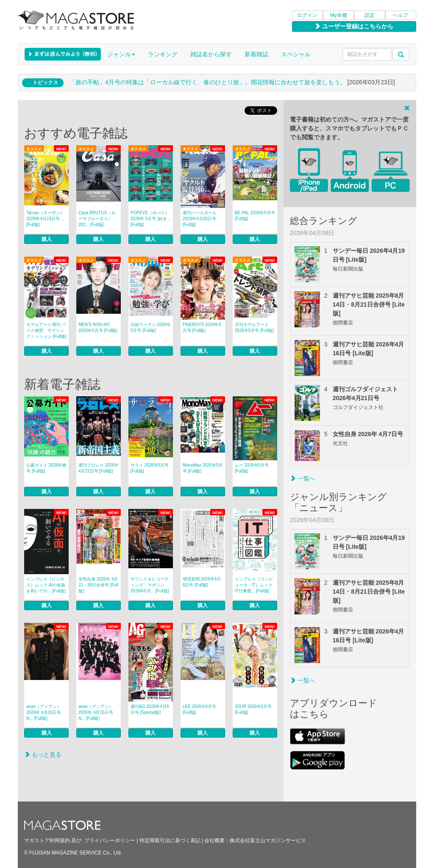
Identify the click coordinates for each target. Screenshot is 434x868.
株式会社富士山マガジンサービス (268, 840)
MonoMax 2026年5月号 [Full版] (203, 468)
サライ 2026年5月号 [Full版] (150, 468)
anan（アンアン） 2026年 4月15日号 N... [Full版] (44, 712)
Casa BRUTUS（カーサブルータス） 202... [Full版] (97, 219)
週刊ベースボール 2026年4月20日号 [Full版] (200, 219)
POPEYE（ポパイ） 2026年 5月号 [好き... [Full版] (150, 219)
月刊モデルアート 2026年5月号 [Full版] (254, 328)
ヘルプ (401, 15)
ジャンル (121, 54)
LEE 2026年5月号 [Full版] (200, 709)
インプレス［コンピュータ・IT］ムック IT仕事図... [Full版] (254, 585)
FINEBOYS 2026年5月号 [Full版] (202, 328)
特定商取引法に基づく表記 (170, 840)
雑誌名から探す (211, 54)
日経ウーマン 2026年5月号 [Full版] (151, 328)
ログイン (307, 15)
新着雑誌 (256, 54)
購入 (47, 239)
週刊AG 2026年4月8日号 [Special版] (150, 709)
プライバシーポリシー (110, 840)
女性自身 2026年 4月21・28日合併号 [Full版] (98, 585)
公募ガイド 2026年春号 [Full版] (46, 468)
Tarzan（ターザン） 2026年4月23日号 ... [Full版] (45, 219)
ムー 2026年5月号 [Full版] (252, 468)
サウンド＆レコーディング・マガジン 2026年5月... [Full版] (150, 585)
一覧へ (303, 478)
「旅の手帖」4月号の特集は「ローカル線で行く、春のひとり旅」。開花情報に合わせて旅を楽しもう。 (208, 82)
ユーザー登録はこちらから (354, 26)
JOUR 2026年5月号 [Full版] (253, 709)
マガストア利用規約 (47, 840)
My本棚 (339, 15)
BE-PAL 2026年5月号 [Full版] (255, 216)
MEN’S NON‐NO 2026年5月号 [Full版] (98, 328)
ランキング (163, 54)
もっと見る (43, 755)
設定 (370, 15)
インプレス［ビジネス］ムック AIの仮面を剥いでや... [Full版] (46, 585)
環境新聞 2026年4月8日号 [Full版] (202, 582)
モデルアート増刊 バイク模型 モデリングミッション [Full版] (46, 330)
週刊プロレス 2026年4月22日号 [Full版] (99, 468)
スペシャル (296, 54)
